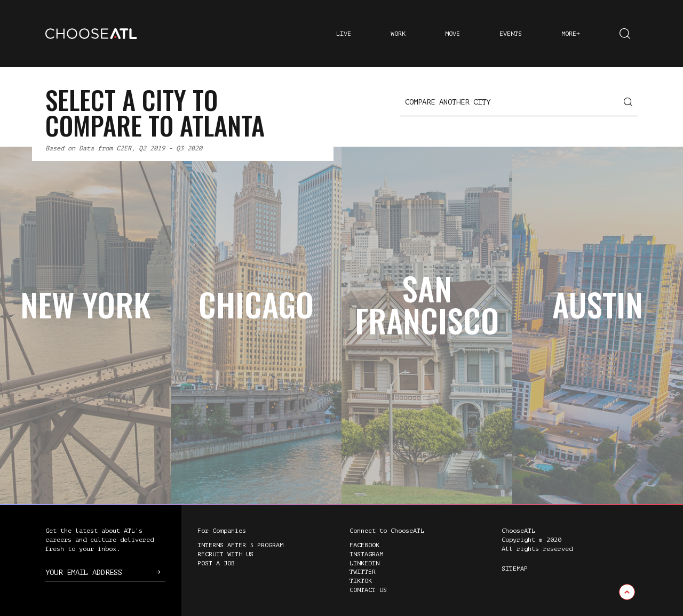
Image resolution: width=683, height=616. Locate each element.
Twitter (363, 572)
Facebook (364, 545)
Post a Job (216, 563)
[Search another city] (519, 102)
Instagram (366, 554)
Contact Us (368, 590)
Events (511, 34)
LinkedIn (364, 563)
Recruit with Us (225, 554)
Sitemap (515, 569)
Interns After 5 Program (240, 545)
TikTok (361, 581)
